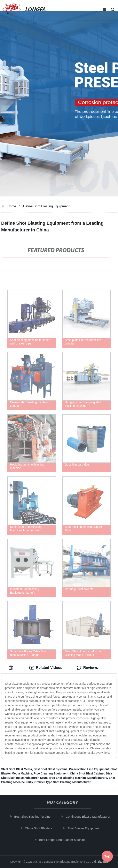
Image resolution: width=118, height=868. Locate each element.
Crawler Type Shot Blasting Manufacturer (62, 782)
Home (12, 206)
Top (107, 857)
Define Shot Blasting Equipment (46, 206)
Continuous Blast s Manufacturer (89, 817)
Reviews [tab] (87, 668)
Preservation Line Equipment (89, 769)
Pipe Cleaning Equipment (51, 773)
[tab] (12, 668)
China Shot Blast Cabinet (87, 773)
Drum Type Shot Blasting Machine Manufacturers (74, 778)
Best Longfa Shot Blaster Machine (63, 840)
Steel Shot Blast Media (17, 769)
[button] (104, 10)
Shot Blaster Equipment (85, 828)
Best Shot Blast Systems (51, 769)
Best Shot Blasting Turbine (33, 817)
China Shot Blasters (40, 828)
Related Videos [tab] (46, 668)
